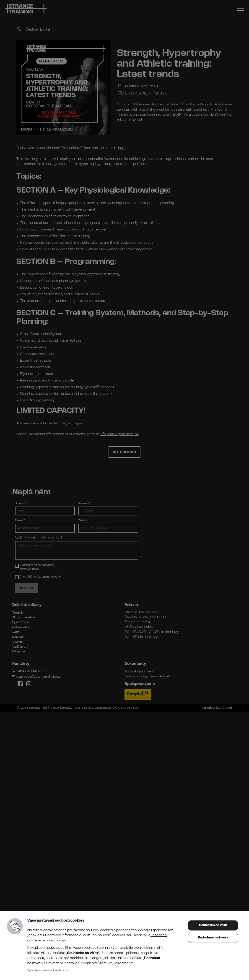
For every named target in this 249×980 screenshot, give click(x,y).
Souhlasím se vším (213, 925)
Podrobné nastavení (213, 938)
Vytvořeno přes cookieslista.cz (48, 971)
